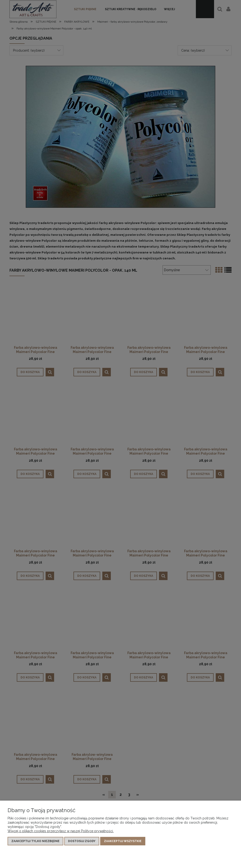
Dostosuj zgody (82, 841)
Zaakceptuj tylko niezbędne (35, 841)
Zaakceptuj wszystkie (123, 841)
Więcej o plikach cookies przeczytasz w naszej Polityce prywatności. (61, 831)
